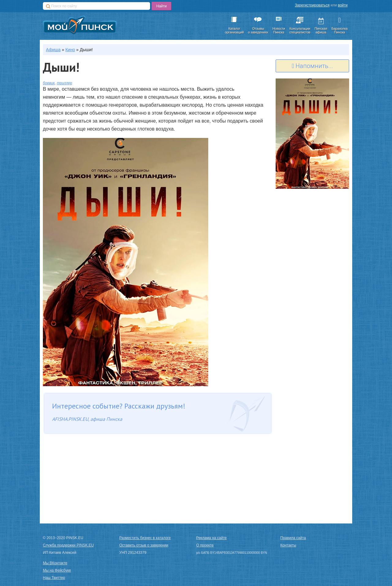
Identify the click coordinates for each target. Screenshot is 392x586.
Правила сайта (293, 538)
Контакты (288, 545)
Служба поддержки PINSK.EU (68, 545)
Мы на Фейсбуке (57, 570)
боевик (49, 83)
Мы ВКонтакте (55, 563)
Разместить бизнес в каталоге (145, 538)
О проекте (205, 545)
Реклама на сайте (212, 538)
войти (343, 5)
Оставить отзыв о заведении (144, 545)
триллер (64, 83)
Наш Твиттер (54, 578)
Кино (70, 50)
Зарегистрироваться (312, 5)
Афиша (53, 50)
